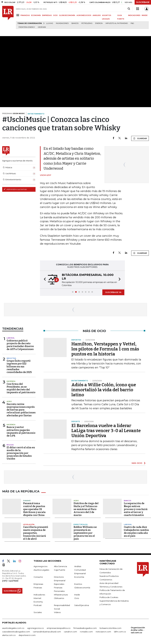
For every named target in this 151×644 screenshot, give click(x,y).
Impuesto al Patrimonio (117, 23)
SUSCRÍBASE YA (113, 292)
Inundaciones (62, 23)
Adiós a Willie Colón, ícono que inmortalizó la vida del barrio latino (104, 390)
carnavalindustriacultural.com (47, 632)
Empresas (38, 584)
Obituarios (59, 598)
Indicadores (39, 595)
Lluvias (50, 23)
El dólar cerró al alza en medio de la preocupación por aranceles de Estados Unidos (21, 453)
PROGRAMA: (13, 113)
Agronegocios (40, 566)
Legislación (29, 524)
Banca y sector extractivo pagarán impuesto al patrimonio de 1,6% (21, 431)
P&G (132, 23)
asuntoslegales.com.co (13, 628)
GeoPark (42, 27)
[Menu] (18, 15)
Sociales (38, 612)
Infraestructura (61, 595)
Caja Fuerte (60, 570)
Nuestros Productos (109, 576)
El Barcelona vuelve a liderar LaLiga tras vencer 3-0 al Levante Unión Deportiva (106, 431)
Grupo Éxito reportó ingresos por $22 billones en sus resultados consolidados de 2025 (19, 367)
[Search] (129, 9)
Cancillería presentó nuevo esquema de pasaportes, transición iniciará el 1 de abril (36, 533)
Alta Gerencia (60, 566)
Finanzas (38, 588)
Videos (57, 612)
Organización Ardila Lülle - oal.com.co (138, 630)
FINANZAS (25, 15)
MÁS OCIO (137, 463)
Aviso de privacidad (109, 583)
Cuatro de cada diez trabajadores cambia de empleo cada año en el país (136, 531)
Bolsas (10, 445)
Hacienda (11, 381)
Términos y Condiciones (111, 587)
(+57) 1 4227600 (10, 581)
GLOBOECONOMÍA (67, 15)
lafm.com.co (120, 632)
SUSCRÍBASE (143, 2)
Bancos (75, 23)
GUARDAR (140, 138)
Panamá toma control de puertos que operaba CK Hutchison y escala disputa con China (34, 509)
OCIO (55, 15)
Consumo (38, 577)
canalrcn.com (70, 632)
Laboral (11, 338)
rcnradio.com (86, 632)
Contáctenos (106, 580)
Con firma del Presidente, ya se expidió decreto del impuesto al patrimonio (21, 388)
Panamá (27, 501)
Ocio (77, 598)
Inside (77, 595)
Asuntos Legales (41, 570)
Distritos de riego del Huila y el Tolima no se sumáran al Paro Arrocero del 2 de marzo (86, 509)
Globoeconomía (82, 588)
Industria (11, 358)
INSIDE (145, 15)
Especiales (59, 584)
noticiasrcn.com (103, 632)
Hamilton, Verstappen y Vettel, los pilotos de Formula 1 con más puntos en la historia (105, 349)
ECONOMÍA (36, 15)
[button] (44, 280)
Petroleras (87, 23)
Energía (99, 23)
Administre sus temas (15, 189)
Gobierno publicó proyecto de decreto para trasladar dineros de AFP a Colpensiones (20, 345)
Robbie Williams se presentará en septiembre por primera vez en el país (85, 533)
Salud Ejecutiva (82, 605)
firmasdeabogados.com (85, 628)
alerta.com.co (9, 635)
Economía (79, 577)
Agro (9, 401)
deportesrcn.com (27, 635)
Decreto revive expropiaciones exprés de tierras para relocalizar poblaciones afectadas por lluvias (21, 410)
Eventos (78, 584)
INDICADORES (134, 15)
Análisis (78, 566)
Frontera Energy (27, 27)
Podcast (38, 605)
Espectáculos (81, 524)
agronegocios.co (36, 628)
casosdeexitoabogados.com (16, 632)
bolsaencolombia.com (111, 628)
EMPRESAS (47, 15)
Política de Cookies (109, 597)
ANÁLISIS (97, 15)
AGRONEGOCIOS (84, 15)
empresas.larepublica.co (59, 628)
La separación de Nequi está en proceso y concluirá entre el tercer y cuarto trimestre (136, 509)
